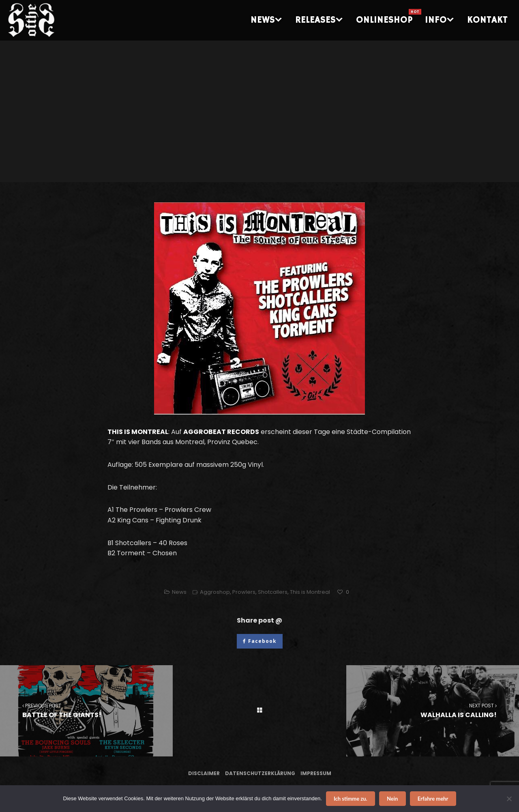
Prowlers (244, 592)
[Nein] (509, 799)
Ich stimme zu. (351, 799)
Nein (392, 799)
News (179, 592)
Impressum (316, 773)
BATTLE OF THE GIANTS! (86, 710)
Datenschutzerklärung (260, 773)
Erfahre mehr (433, 799)
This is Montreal (310, 592)
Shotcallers (273, 592)
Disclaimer (204, 773)
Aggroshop (215, 592)
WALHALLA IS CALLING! (433, 710)
